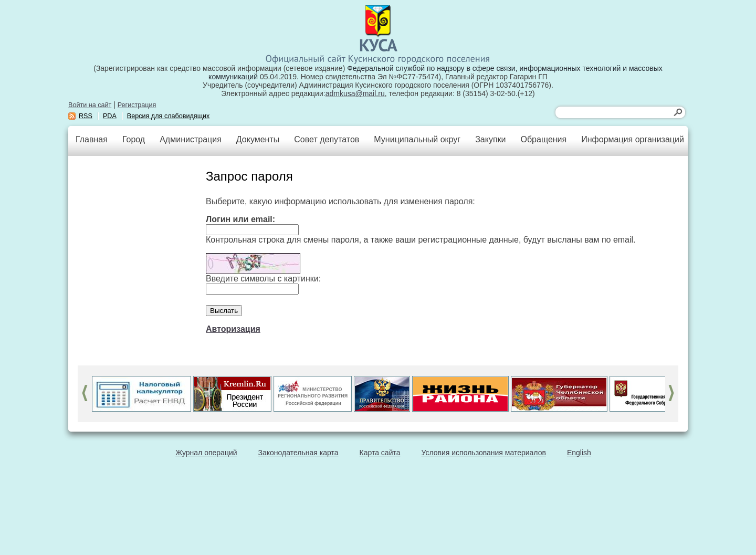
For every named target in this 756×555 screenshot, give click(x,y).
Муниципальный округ (417, 139)
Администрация (191, 139)
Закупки (490, 139)
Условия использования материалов (484, 453)
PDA (110, 116)
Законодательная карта (298, 453)
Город (134, 139)
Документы (258, 139)
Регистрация (137, 105)
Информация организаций (633, 139)
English (579, 453)
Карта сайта (380, 453)
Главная (92, 139)
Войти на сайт (90, 105)
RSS (86, 116)
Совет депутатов (327, 139)
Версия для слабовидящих (169, 116)
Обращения (543, 139)
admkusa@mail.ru (355, 93)
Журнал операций (206, 453)
